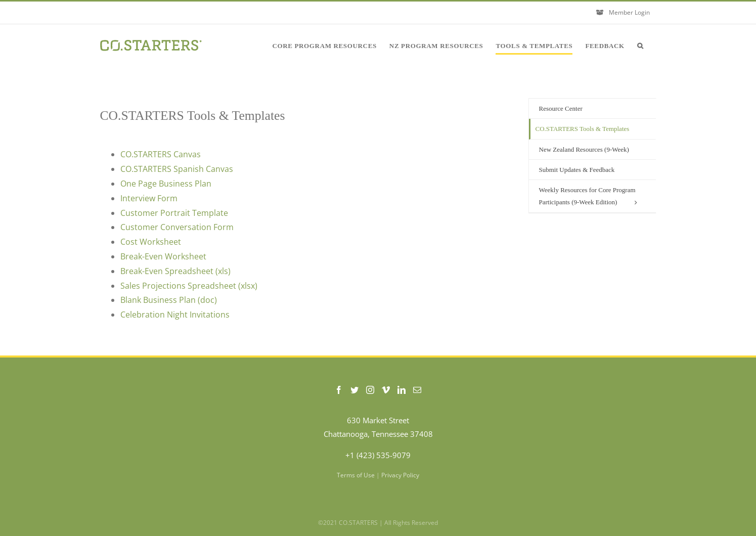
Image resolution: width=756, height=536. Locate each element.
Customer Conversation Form (177, 227)
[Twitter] (354, 390)
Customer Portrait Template (174, 213)
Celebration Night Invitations (175, 315)
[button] (640, 46)
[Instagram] (370, 390)
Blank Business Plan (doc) (169, 300)
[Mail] (417, 390)
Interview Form (149, 198)
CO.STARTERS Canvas (161, 154)
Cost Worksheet (151, 242)
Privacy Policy (400, 475)
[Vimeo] (386, 390)
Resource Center (561, 108)
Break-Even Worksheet (163, 256)
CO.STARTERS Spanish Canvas (178, 169)
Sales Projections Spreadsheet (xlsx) (189, 286)
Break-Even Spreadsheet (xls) (175, 271)
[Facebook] (339, 390)
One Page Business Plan (166, 184)
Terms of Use (356, 475)
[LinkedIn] (402, 390)
